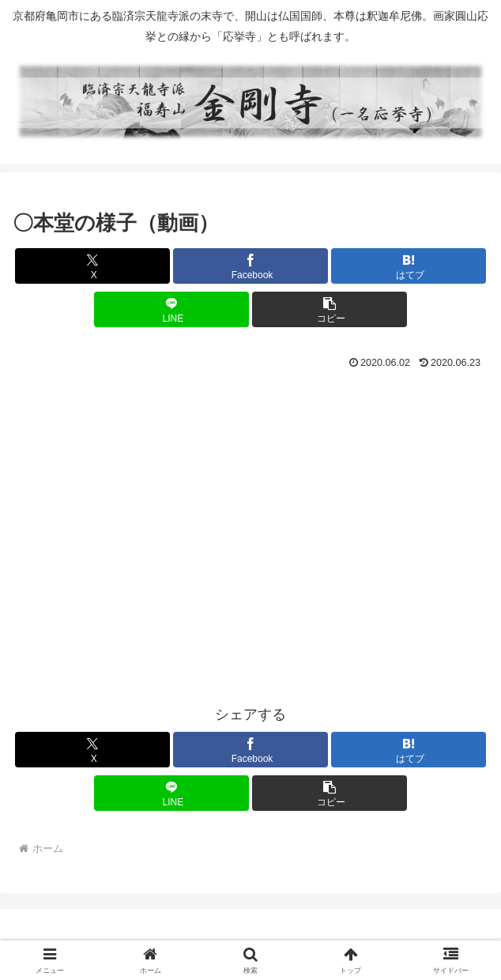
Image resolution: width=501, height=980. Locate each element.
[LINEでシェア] (171, 309)
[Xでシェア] (92, 266)
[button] (330, 309)
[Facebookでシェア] (250, 266)
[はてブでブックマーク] (409, 266)
